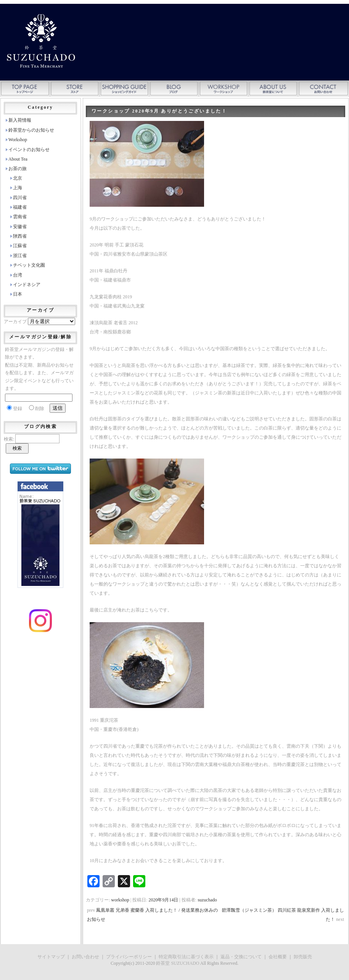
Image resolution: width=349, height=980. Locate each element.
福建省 (20, 207)
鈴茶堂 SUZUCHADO (178, 963)
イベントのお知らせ (29, 150)
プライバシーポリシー (129, 957)
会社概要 (278, 957)
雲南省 (20, 217)
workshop (120, 900)
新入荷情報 (20, 120)
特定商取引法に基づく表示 (186, 957)
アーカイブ (15, 322)
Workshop (18, 140)
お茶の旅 (18, 169)
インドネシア (27, 285)
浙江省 (20, 256)
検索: (9, 439)
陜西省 (20, 236)
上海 (18, 188)
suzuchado (207, 900)
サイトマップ (51, 957)
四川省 (20, 198)
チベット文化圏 (29, 265)
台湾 (18, 275)
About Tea (18, 159)
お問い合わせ (85, 957)
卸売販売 (303, 957)
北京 (18, 178)
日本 (18, 294)
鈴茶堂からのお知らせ (31, 130)
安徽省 (20, 227)
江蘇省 (20, 246)
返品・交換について (241, 957)
